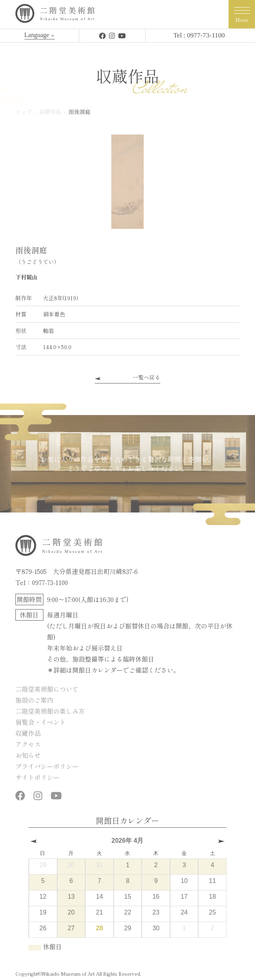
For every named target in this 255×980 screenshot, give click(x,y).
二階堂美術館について (47, 689)
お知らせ (28, 755)
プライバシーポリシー (47, 766)
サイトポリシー (37, 777)
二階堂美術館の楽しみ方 (50, 711)
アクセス (28, 744)
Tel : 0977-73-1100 (199, 35)
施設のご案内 (34, 700)
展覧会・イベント (41, 722)
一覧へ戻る (146, 377)
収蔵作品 (28, 733)
